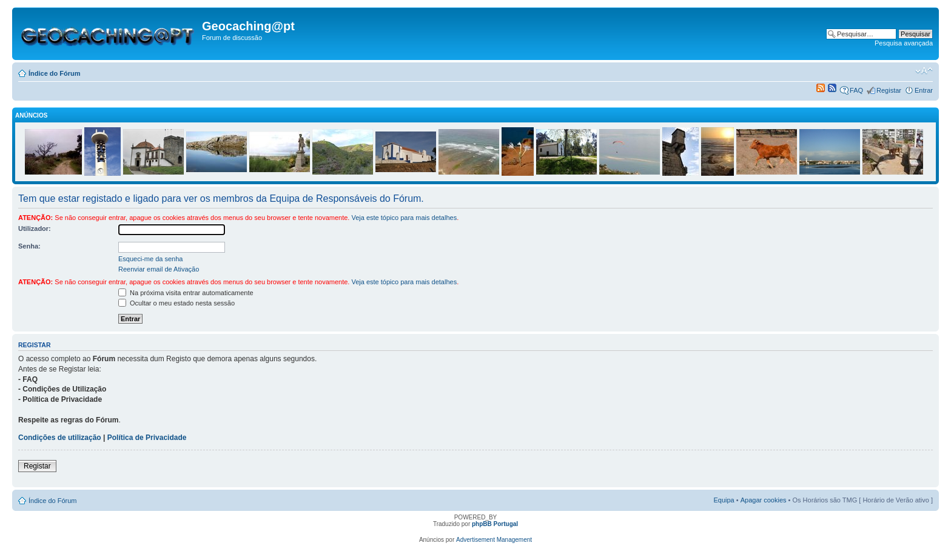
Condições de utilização (60, 438)
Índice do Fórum (55, 73)
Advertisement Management (494, 540)
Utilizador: (35, 228)
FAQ (856, 90)
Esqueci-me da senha (150, 259)
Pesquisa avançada (904, 43)
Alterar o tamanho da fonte (924, 71)
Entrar (924, 90)
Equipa (724, 500)
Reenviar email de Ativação (159, 269)
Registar (889, 90)
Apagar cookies (764, 500)
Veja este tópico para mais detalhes (404, 218)
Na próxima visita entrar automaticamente (186, 293)
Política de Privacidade (147, 438)
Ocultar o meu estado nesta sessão (176, 303)
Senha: (29, 246)
